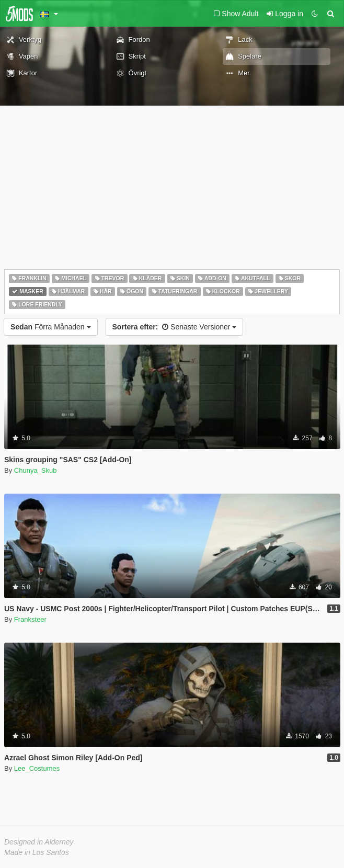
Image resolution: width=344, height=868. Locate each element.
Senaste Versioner (175, 327)
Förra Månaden (51, 327)
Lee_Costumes (37, 768)
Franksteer (30, 619)
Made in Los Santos (37, 852)
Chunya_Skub (36, 470)
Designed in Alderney (39, 842)
